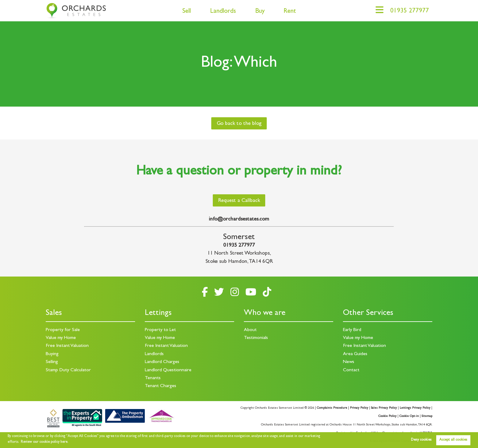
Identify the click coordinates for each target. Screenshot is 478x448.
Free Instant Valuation (67, 346)
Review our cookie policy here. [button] (45, 442)
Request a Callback (239, 201)
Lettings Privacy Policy (415, 408)
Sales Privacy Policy (384, 408)
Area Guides (355, 354)
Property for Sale (63, 330)
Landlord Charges (162, 362)
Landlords (223, 12)
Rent (290, 12)
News (349, 362)
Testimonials (256, 338)
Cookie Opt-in (409, 416)
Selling (52, 362)
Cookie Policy (387, 416)
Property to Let (160, 330)
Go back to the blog (239, 124)
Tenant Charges (161, 386)
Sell (187, 12)
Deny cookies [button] (421, 440)
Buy (260, 12)
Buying (52, 354)
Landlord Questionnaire (168, 370)
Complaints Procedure (332, 408)
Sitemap (427, 416)
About (250, 330)
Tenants (153, 378)
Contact (351, 370)
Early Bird (352, 330)
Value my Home (61, 338)
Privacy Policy (359, 408)
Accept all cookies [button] (453, 440)
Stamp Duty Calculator (68, 370)
